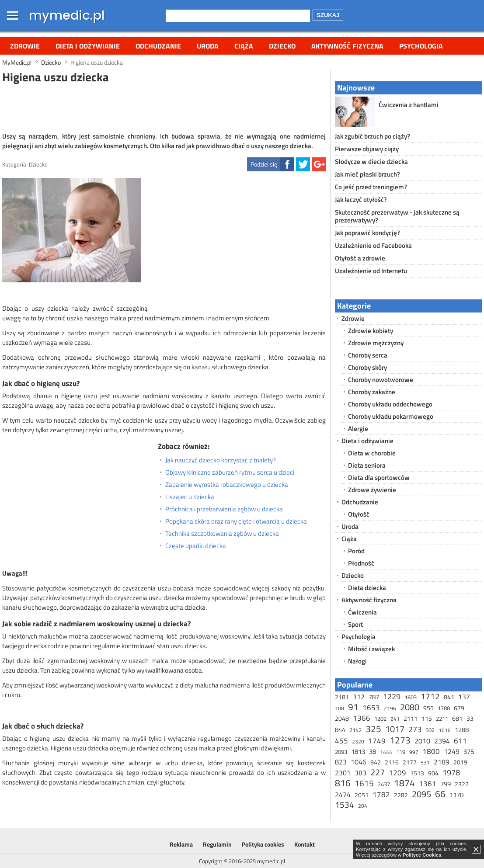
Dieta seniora (367, 465)
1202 (380, 719)
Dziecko (282, 46)
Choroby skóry (367, 367)
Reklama (181, 844)
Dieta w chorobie (372, 453)
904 (433, 773)
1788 (444, 708)
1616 (445, 730)
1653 (371, 708)
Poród (356, 551)
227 (378, 772)
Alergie (358, 429)
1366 (362, 718)
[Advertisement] (164, 107)
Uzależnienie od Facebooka (373, 245)
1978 (451, 773)
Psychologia (421, 46)
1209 (397, 773)
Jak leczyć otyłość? (361, 200)
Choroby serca (368, 355)
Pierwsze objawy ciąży (367, 149)
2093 (341, 752)
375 (469, 752)
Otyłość (359, 514)
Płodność (361, 563)
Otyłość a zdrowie (360, 258)
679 (459, 708)
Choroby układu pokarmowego (391, 416)
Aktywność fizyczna (347, 46)
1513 (417, 773)
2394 (442, 741)
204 (363, 806)
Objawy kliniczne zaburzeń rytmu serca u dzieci (230, 472)
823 (341, 762)
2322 (462, 784)
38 (373, 752)
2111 (411, 718)
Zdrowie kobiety (371, 331)
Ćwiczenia (362, 612)
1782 (381, 795)
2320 (358, 741)
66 (440, 794)
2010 (422, 741)
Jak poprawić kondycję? (367, 233)
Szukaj (328, 15)
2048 (342, 718)
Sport (355, 624)
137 (464, 697)
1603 (411, 697)
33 (470, 718)
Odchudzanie (158, 46)
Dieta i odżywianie (88, 46)
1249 (452, 751)
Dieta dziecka (367, 588)
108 (339, 708)
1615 (364, 783)
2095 (421, 794)
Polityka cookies (263, 844)
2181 (342, 697)
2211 (442, 719)
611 (460, 741)
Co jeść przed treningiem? (371, 187)
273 (415, 729)
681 (457, 718)
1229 (392, 696)
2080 (410, 707)
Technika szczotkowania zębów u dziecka (222, 534)
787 (374, 697)
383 (360, 773)
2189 (442, 762)
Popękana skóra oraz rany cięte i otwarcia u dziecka (236, 521)
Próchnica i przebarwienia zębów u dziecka (224, 509)
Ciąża (244, 46)
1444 (386, 752)
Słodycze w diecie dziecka (371, 161)
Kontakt (305, 844)
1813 (358, 752)
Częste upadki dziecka (196, 546)
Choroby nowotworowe (381, 380)
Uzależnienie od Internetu (371, 271)
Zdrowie (25, 46)
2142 (355, 730)
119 (401, 752)
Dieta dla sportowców (379, 477)
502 (430, 730)
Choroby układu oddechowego (390, 404)
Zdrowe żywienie (372, 490)
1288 (462, 730)
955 (428, 708)
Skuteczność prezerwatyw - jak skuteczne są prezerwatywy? (397, 216)
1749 (377, 741)
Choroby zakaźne (372, 392)
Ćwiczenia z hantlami (409, 105)
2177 (410, 762)
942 (376, 762)
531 (425, 762)
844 (340, 730)
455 (341, 741)
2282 (401, 795)
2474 (343, 795)
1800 (431, 751)
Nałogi (357, 661)
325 (373, 729)
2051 (362, 795)
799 (446, 784)
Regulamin (217, 844)
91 (353, 707)
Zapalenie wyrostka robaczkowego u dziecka (227, 485)
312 (359, 697)
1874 (404, 783)
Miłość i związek (371, 649)
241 (395, 719)
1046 (359, 762)
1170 (456, 795)
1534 (345, 804)
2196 (390, 708)
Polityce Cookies (422, 855)
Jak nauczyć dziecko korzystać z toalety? (221, 460)
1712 (430, 696)
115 (427, 718)
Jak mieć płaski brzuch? (367, 174)
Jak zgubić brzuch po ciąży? (373, 136)
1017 (395, 729)
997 (414, 752)
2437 (384, 784)
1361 (428, 784)
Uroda (208, 46)
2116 (392, 762)
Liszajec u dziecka (190, 497)
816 (343, 783)
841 (449, 697)
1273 (400, 740)
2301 (343, 773)
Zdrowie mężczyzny (376, 343)
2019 (460, 762)
